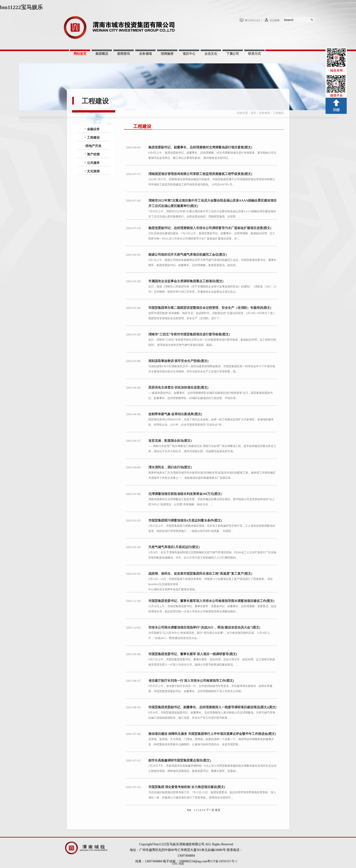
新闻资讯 (124, 54)
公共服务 (93, 163)
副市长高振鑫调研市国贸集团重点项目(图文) (180, 760)
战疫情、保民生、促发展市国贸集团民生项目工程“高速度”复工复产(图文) (200, 574)
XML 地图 (178, 864)
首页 (253, 113)
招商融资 (167, 54)
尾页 (218, 810)
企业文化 (211, 54)
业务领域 (145, 54)
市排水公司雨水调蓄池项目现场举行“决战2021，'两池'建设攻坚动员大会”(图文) (204, 627)
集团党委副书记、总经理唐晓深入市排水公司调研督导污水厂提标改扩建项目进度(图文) (210, 228)
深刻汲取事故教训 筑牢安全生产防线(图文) (178, 361)
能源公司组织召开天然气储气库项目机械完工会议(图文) (188, 255)
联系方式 (254, 54)
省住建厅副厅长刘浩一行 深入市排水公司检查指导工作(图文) (191, 681)
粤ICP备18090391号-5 (222, 861)
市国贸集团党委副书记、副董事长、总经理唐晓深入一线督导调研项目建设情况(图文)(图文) (213, 707)
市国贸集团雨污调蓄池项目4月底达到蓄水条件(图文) (185, 520)
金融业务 (93, 129)
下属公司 (233, 54)
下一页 (210, 810)
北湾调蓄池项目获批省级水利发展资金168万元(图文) (185, 494)
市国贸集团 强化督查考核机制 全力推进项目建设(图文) (187, 787)
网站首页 (80, 54)
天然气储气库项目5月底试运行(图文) (174, 547)
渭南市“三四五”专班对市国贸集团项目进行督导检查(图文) (189, 334)
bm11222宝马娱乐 (21, 7)
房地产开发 (93, 146)
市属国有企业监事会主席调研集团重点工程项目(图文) (186, 281)
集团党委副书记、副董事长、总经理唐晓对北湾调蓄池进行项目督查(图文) (200, 147)
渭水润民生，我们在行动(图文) (170, 467)
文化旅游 (93, 171)
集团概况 (102, 54)
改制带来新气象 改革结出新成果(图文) (175, 414)
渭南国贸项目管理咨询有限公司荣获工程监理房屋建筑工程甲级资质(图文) (200, 174)
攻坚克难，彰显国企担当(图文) (170, 441)
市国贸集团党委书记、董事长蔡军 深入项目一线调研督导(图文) (193, 654)
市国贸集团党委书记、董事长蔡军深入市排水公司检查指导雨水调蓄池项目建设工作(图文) (211, 601)
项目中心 (189, 54)
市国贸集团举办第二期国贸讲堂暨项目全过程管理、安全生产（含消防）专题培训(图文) (210, 308)
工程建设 (278, 113)
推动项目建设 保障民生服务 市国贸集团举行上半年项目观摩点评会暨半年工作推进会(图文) (212, 734)
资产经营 (93, 154)
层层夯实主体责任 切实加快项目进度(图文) (178, 388)
